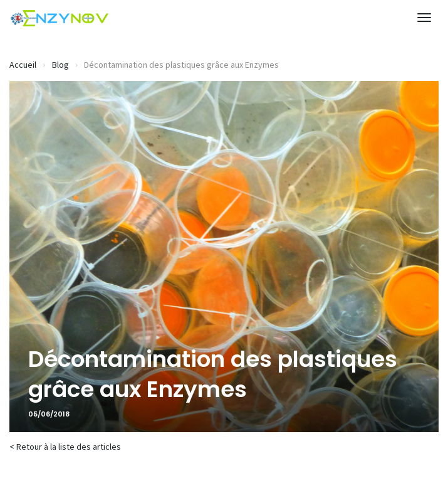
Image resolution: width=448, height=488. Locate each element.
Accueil (23, 65)
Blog (60, 65)
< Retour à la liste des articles (65, 447)
